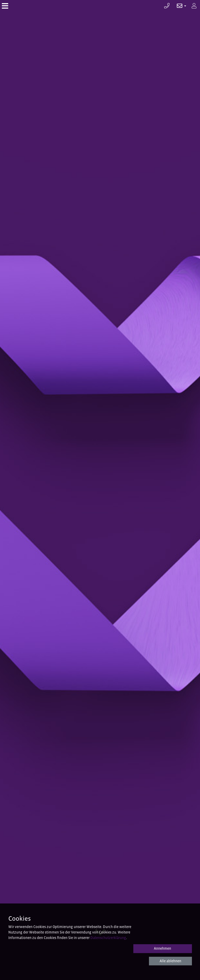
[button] (179, 6)
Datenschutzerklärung (108, 938)
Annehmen (162, 948)
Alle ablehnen (170, 961)
